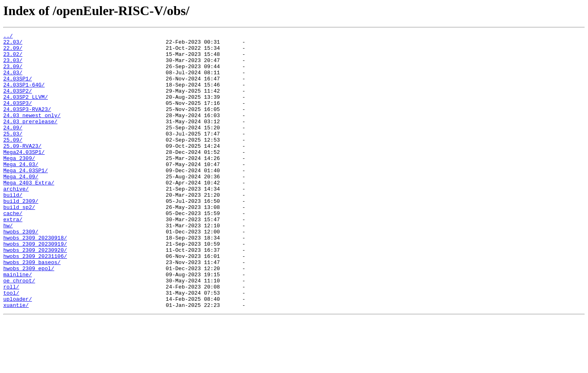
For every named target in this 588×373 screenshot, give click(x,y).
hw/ (8, 264)
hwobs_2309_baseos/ (32, 309)
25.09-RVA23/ (22, 169)
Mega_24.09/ (21, 206)
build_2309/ (21, 235)
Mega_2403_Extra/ (29, 213)
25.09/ (13, 162)
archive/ (16, 220)
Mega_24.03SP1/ (26, 198)
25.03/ (13, 154)
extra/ (13, 257)
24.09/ (13, 147)
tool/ (11, 345)
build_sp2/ (19, 242)
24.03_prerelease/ (30, 140)
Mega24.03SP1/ (24, 176)
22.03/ (13, 44)
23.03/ (13, 66)
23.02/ (13, 59)
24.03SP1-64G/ (24, 95)
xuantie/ (16, 360)
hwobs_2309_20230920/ (35, 294)
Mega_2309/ (19, 184)
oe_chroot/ (19, 331)
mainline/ (18, 323)
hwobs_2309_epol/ (29, 316)
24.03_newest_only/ (32, 132)
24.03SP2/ (18, 103)
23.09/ (13, 73)
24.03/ (13, 81)
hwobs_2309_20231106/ (35, 301)
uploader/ (18, 353)
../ (8, 37)
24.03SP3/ (18, 118)
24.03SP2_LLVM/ (26, 110)
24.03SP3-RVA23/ (27, 125)
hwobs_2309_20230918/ (35, 279)
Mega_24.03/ (21, 191)
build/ (13, 228)
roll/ (11, 338)
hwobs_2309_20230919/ (35, 286)
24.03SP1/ (18, 88)
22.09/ (13, 51)
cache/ (13, 250)
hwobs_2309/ (21, 272)
